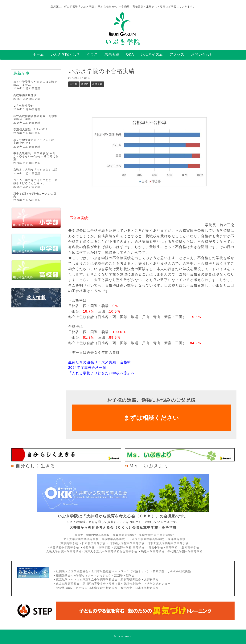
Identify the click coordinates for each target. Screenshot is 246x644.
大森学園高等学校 (124, 535)
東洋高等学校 (177, 539)
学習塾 (85, 84)
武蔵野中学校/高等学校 (129, 548)
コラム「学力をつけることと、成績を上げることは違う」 (35, 182)
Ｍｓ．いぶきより (149, 466)
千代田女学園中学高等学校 (185, 552)
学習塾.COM (64, 588)
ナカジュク (104, 576)
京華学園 (105, 548)
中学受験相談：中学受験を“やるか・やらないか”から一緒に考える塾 (36, 156)
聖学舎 (130, 576)
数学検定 (126, 588)
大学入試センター (159, 584)
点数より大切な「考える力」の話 (35, 170)
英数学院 (159, 571)
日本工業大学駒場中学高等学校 (168, 543)
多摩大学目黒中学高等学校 (157, 535)
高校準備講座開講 (25, 95)
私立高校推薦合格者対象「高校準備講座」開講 (35, 118)
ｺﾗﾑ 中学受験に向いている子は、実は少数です (35, 141)
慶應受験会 (63, 576)
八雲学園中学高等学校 (64, 548)
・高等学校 (170, 548)
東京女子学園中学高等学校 (92, 535)
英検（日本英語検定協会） (126, 584)
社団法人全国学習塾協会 (72, 571)
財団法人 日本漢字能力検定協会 (97, 588)
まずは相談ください (151, 418)
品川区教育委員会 (94, 584)
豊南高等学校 (190, 548)
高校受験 (97, 84)
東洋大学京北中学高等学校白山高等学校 (111, 552)
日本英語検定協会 (147, 588)
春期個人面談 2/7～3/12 (30, 129)
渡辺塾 (119, 576)
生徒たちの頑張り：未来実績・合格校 (100, 362)
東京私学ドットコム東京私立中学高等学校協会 (87, 580)
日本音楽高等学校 (94, 543)
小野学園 (89, 548)
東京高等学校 (69, 543)
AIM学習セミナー (82, 576)
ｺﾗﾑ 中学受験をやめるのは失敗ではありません (35, 83)
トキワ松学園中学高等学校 (147, 539)
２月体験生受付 (24, 106)
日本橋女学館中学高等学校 (127, 543)
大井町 (74, 84)
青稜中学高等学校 (113, 539)
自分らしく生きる (35, 466)
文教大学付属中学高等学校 (64, 552)
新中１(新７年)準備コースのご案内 (35, 195)
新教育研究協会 (131, 580)
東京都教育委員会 (68, 584)
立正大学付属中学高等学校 (81, 539)
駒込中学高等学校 (153, 552)
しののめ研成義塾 (179, 571)
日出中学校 (156, 548)
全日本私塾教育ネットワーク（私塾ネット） (121, 571)
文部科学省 (151, 580)
